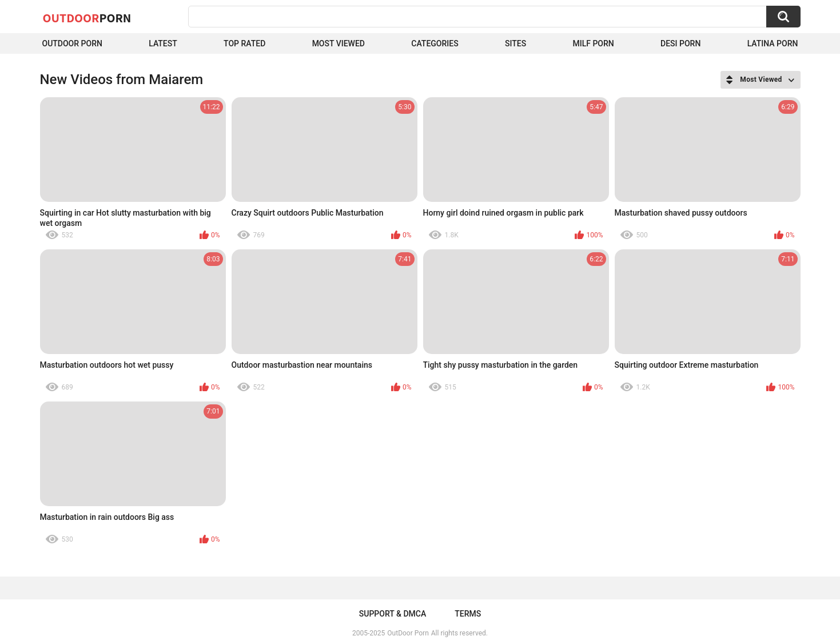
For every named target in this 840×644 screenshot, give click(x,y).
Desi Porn (680, 43)
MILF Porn (593, 43)
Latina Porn (773, 43)
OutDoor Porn (408, 633)
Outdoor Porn (72, 43)
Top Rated (244, 43)
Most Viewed (339, 43)
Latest (163, 43)
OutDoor (87, 18)
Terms (468, 614)
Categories (435, 43)
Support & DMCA (393, 614)
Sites (515, 43)
